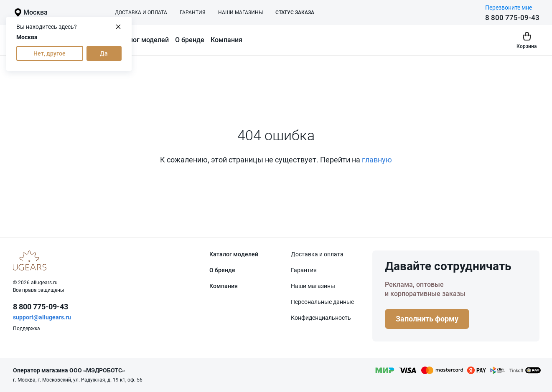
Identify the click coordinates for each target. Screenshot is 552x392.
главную (377, 160)
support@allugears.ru (42, 317)
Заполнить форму (427, 319)
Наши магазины (240, 13)
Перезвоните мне (509, 8)
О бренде (190, 40)
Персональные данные (322, 302)
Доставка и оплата (141, 13)
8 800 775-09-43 (512, 18)
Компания (226, 40)
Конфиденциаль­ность (321, 318)
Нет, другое (50, 53)
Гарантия (193, 13)
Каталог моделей (141, 40)
